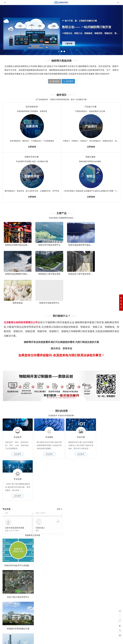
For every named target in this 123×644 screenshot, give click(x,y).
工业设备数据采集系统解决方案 (108, 454)
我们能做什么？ (61, 284)
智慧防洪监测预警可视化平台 (108, 244)
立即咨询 (32, 147)
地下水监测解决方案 (27, 517)
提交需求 (68, 81)
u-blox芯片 (23, 495)
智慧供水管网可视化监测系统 (18, 244)
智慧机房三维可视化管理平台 (48, 271)
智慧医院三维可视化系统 (17, 271)
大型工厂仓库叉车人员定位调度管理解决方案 (109, 520)
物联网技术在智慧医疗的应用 (78, 446)
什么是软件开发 (66, 506)
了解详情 (69, 44)
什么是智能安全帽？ (92, 440)
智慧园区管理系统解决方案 (16, 475)
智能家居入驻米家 (31, 440)
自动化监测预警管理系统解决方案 (80, 454)
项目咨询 (55, 81)
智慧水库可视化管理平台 (47, 244)
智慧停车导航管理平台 (106, 271)
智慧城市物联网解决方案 (107, 446)
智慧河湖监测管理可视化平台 (78, 244)
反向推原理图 (106, 529)
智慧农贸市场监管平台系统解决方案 (19, 446)
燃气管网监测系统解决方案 (45, 454)
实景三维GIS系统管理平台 (45, 446)
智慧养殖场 (76, 271)
